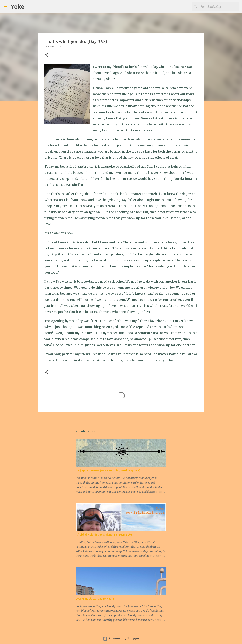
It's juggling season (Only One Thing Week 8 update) (108, 470)
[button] (47, 55)
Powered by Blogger (121, 639)
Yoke (17, 6)
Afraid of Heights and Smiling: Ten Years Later (104, 535)
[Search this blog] (219, 7)
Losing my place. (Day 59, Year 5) (96, 599)
